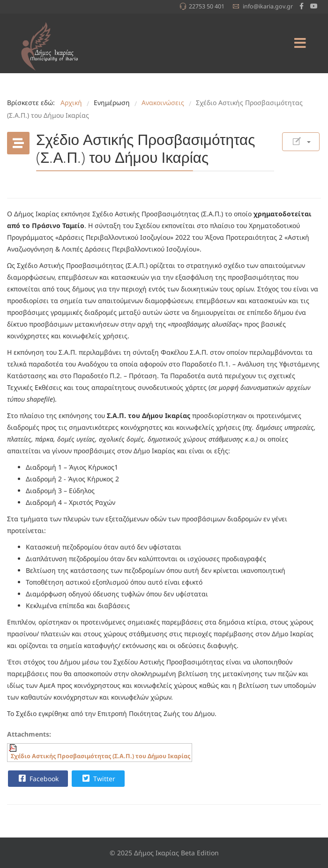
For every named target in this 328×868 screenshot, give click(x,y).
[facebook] (302, 6)
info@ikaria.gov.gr (268, 6)
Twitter (98, 778)
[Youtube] (314, 6)
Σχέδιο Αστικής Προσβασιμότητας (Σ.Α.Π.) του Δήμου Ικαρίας (101, 756)
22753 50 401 (207, 6)
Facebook (37, 778)
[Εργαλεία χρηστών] (301, 142)
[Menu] (300, 43)
